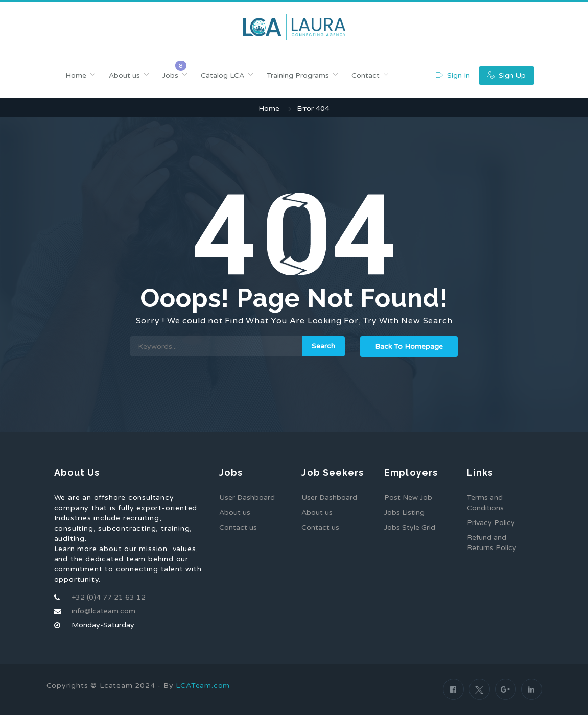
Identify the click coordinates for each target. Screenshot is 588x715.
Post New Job (408, 498)
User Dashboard (247, 498)
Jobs (170, 75)
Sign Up (507, 75)
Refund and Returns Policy (492, 543)
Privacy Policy (491, 523)
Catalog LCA (222, 75)
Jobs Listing (404, 513)
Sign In (453, 75)
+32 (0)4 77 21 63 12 (109, 597)
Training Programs (298, 75)
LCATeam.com (203, 686)
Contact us (238, 527)
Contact (366, 75)
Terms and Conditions (485, 503)
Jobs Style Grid (410, 527)
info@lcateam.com (103, 611)
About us (124, 75)
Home (76, 75)
